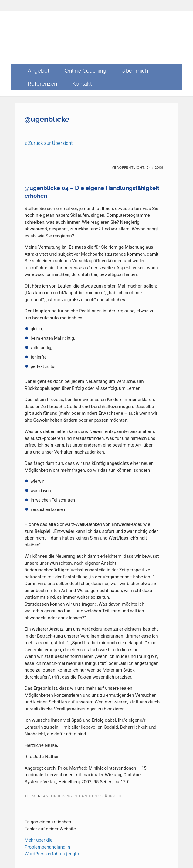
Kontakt (82, 84)
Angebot (39, 71)
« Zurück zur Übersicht (49, 143)
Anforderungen (60, 796)
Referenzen (42, 84)
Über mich (135, 71)
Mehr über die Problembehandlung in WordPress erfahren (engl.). (52, 847)
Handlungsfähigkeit (100, 796)
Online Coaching (85, 71)
